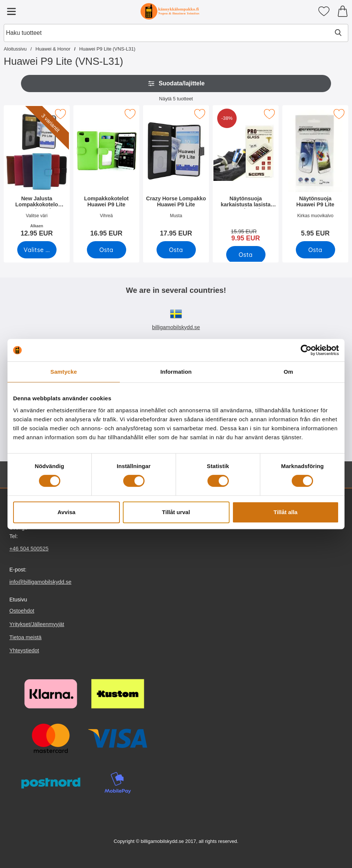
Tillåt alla (286, 512)
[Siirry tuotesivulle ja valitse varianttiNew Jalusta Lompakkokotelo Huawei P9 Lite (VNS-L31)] (37, 250)
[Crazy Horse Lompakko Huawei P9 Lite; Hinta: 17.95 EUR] (176, 174)
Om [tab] (288, 372)
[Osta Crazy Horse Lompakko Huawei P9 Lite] (176, 250)
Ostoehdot (22, 611)
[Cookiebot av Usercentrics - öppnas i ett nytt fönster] (306, 350)
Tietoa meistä (25, 637)
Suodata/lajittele (176, 84)
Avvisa (67, 512)
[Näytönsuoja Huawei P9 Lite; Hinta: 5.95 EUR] (315, 174)
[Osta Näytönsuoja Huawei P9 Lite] (315, 250)
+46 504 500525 (29, 549)
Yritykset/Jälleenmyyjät (37, 624)
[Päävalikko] (11, 11)
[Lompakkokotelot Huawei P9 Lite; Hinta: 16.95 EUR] (106, 174)
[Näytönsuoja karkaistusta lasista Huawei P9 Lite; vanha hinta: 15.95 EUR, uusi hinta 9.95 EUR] (246, 176)
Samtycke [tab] (64, 372)
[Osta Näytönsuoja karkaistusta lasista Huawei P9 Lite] (246, 255)
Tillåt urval (176, 512)
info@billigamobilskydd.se (40, 582)
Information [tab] (176, 372)
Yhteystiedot (24, 650)
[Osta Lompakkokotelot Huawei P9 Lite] (107, 250)
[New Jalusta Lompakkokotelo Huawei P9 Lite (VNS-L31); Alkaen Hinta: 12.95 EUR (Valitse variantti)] (37, 174)
